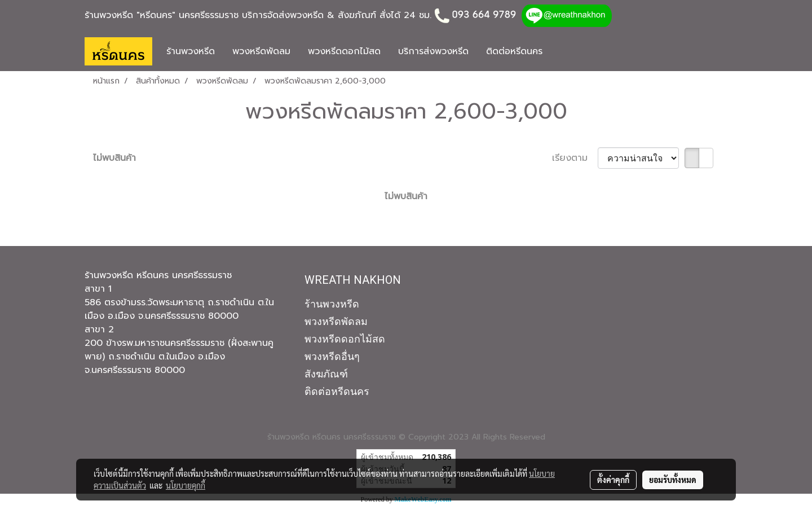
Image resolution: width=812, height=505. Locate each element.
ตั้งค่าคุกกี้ (613, 480)
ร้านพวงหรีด (191, 51)
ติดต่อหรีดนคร (514, 51)
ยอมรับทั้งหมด (673, 480)
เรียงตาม (575, 158)
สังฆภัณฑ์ (326, 374)
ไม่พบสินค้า (114, 158)
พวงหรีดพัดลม (261, 51)
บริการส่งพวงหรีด (433, 51)
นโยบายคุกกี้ (186, 485)
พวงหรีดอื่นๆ (332, 356)
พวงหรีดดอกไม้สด (344, 51)
